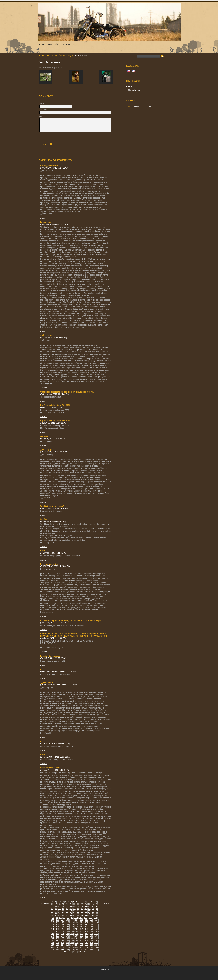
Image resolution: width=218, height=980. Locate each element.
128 (67, 924)
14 (92, 902)
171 (82, 934)
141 (82, 927)
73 (71, 913)
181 (82, 936)
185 (53, 938)
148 (67, 929)
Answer (44, 218)
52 (89, 909)
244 (96, 949)
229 (72, 947)
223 (91, 945)
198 (67, 940)
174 (96, 934)
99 (72, 918)
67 (97, 911)
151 (82, 929)
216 (58, 945)
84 (63, 915)
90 (86, 915)
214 (96, 943)
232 (86, 947)
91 (89, 915)
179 (72, 936)
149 (72, 929)
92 (93, 915)
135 (53, 927)
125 (53, 924)
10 (77, 902)
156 (58, 931)
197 (62, 940)
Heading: (43, 110)
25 (86, 904)
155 (53, 931)
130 (77, 924)
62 (78, 911)
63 (82, 911)
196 (58, 940)
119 (72, 922)
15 (96, 902)
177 (62, 936)
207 (62, 943)
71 (63, 913)
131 (82, 924)
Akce (130, 86)
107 (62, 920)
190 (77, 938)
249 (85, 952)
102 (86, 918)
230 (77, 947)
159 (72, 931)
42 (52, 909)
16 (52, 904)
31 (59, 906)
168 (67, 934)
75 (78, 913)
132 (86, 924)
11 (81, 902)
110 (77, 920)
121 (82, 922)
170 (77, 934)
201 (82, 940)
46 (67, 909)
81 (52, 915)
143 (91, 927)
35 (74, 906)
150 (77, 929)
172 (86, 934)
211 (82, 943)
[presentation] (88, 140)
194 (96, 938)
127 (62, 924)
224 (96, 945)
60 (71, 911)
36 (78, 906)
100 (76, 918)
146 (58, 929)
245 (65, 952)
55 (52, 911)
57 (59, 911)
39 (89, 906)
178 (67, 936)
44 (59, 909)
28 (97, 904)
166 (58, 934)
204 (96, 940)
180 (77, 936)
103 (90, 918)
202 (86, 940)
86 (71, 915)
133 (91, 924)
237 (62, 949)
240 (77, 949)
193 (91, 938)
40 (93, 906)
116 (58, 922)
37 (82, 906)
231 (82, 947)
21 (71, 904)
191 (82, 938)
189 (72, 938)
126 (58, 924)
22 (74, 904)
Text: (41, 116)
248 (80, 952)
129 (72, 924)
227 (62, 947)
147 (62, 929)
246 (70, 952)
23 (78, 904)
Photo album (51, 56)
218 (67, 945)
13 (88, 902)
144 (96, 927)
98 (68, 918)
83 (59, 915)
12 (84, 902)
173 (91, 934)
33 (67, 906)
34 (71, 906)
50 (82, 909)
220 (77, 945)
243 (91, 949)
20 (67, 904)
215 (53, 945)
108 (67, 920)
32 (63, 906)
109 (72, 920)
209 (72, 943)
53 (93, 909)
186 (58, 938)
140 (77, 927)
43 (56, 909)
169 (72, 934)
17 (56, 904)
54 (97, 909)
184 (96, 936)
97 (64, 918)
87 (74, 915)
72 (67, 913)
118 (67, 922)
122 (86, 922)
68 (52, 913)
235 (53, 949)
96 (61, 918)
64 (86, 911)
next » (106, 904)
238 (67, 949)
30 (56, 906)
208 (67, 943)
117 (62, 922)
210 (77, 943)
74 (74, 913)
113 (91, 920)
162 (86, 931)
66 (93, 911)
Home (41, 56)
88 (78, 915)
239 (72, 949)
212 (86, 943)
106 (58, 920)
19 (63, 904)
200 (77, 940)
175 (53, 936)
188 (67, 938)
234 (96, 947)
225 (53, 947)
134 (96, 924)
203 (91, 940)
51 (86, 909)
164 (96, 931)
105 (53, 920)
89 (82, 915)
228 (67, 947)
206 (58, 943)
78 (89, 913)
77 (86, 913)
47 (71, 909)
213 (91, 943)
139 (72, 927)
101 (81, 918)
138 (67, 927)
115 (53, 922)
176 (58, 936)
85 (67, 915)
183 (91, 936)
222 (86, 945)
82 (56, 915)
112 (86, 920)
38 (86, 906)
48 (74, 909)
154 (96, 929)
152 (86, 929)
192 (86, 938)
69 (56, 913)
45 (63, 909)
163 (91, 931)
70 (59, 913)
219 (72, 945)
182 (86, 936)
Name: (42, 103)
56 (56, 911)
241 (82, 949)
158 (67, 931)
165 (53, 934)
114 (96, 920)
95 (57, 918)
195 (53, 940)
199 (72, 940)
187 (62, 938)
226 (58, 947)
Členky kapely (65, 56)
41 (97, 906)
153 (91, 929)
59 (67, 911)
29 (52, 906)
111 (82, 920)
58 (63, 911)
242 (86, 949)
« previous (45, 904)
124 (96, 922)
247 (75, 952)
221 (82, 945)
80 (97, 913)
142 (86, 927)
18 (59, 904)
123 (91, 922)
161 (82, 931)
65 (89, 911)
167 (62, 934)
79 (93, 913)
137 (62, 927)
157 (62, 931)
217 (62, 945)
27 (93, 904)
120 (77, 922)
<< (129, 106)
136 (58, 927)
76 (82, 913)
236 (58, 949)
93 (97, 915)
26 (89, 904)
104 (95, 918)
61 (74, 911)
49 (78, 909)
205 (53, 943)
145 (53, 929)
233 (91, 947)
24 (82, 904)
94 (53, 918)
